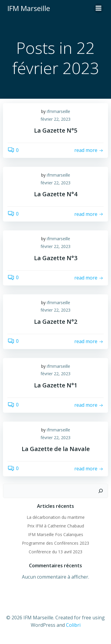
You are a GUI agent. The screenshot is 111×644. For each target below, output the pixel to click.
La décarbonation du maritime (56, 517)
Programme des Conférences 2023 (55, 543)
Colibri (73, 625)
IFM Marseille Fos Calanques (56, 534)
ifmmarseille (58, 111)
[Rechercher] (101, 491)
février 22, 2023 (55, 119)
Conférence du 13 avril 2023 (55, 552)
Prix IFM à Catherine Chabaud (56, 526)
